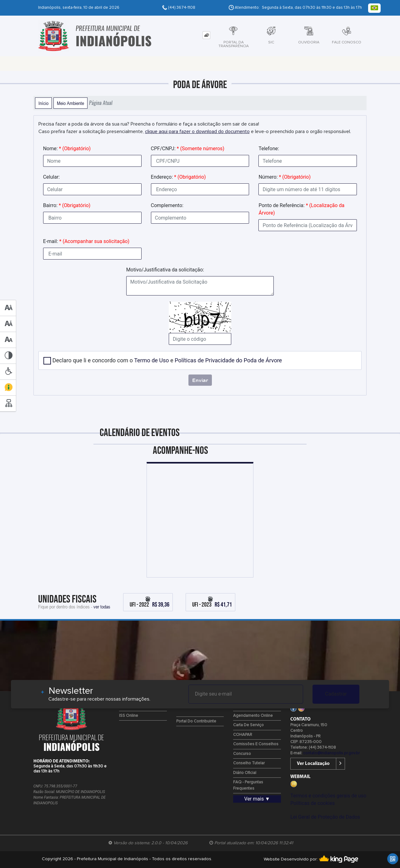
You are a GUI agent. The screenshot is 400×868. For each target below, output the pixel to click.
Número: (285, 177)
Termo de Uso (151, 360)
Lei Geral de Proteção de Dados (325, 817)
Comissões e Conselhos (256, 744)
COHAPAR (243, 735)
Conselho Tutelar (249, 763)
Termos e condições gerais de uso (328, 796)
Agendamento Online (253, 716)
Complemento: (167, 205)
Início (43, 103)
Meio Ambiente (70, 103)
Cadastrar (336, 694)
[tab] (206, 35)
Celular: (52, 177)
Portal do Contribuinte (196, 721)
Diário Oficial (245, 773)
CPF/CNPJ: (188, 149)
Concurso (242, 754)
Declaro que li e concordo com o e (167, 360)
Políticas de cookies (312, 803)
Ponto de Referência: (301, 209)
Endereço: (178, 177)
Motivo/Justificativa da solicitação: (165, 270)
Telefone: (269, 149)
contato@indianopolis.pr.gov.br (331, 753)
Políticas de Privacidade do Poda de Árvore (228, 360)
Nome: (67, 149)
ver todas (102, 607)
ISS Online (129, 716)
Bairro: (67, 205)
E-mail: (86, 241)
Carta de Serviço (248, 725)
